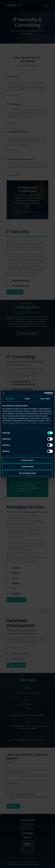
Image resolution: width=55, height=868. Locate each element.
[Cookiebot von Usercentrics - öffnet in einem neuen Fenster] (44, 393)
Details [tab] (28, 399)
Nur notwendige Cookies (28, 473)
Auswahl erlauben (27, 467)
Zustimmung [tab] (10, 399)
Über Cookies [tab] (45, 399)
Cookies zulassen (28, 460)
